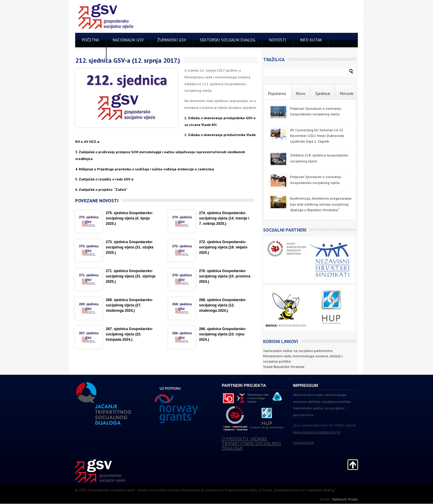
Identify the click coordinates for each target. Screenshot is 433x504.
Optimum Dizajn (345, 499)
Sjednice (323, 93)
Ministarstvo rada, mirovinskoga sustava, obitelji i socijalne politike (303, 359)
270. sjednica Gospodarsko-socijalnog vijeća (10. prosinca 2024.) (225, 276)
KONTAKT (91, 54)
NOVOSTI (278, 40)
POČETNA (91, 40)
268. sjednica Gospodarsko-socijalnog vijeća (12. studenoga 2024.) (223, 305)
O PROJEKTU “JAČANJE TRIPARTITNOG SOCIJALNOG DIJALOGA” (251, 443)
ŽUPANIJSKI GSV (172, 40)
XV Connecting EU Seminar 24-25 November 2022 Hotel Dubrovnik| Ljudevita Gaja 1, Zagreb (317, 136)
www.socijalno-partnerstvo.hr (317, 432)
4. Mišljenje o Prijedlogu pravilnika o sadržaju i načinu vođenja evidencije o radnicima (145, 169)
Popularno (277, 93)
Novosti (347, 93)
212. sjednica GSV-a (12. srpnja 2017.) (128, 60)
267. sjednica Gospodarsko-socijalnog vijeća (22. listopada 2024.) (129, 334)
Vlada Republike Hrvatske (284, 367)
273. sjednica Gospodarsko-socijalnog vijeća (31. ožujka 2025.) (130, 247)
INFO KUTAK (311, 40)
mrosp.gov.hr (304, 442)
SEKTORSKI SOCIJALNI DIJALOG (228, 40)
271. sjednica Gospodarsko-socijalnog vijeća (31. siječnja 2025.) (131, 276)
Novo (301, 93)
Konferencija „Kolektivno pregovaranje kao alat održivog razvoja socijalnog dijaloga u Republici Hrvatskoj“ (321, 204)
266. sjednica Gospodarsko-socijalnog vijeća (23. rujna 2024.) (223, 334)
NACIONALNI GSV (128, 40)
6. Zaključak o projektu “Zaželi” (101, 189)
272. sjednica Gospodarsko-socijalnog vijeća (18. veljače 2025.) (223, 247)
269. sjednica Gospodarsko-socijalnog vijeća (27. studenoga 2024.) (129, 305)
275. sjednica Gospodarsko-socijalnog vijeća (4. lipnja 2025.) (129, 218)
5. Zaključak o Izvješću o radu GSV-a (104, 179)
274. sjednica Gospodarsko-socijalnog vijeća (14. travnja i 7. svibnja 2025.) (224, 218)
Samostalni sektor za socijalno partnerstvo (298, 351)
